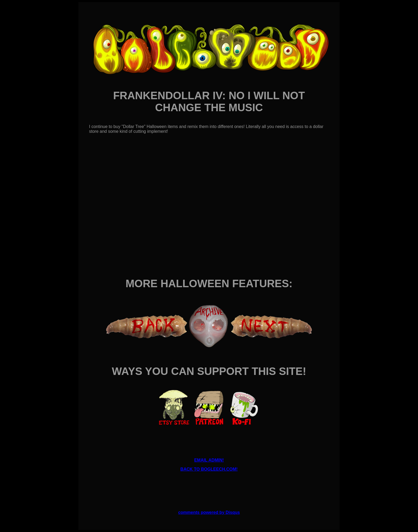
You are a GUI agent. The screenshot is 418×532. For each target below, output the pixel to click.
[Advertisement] (209, 488)
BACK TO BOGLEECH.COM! (209, 469)
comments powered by (209, 512)
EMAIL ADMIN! (209, 460)
